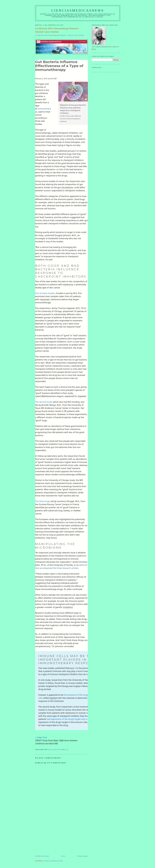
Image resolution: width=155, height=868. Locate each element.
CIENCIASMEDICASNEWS (78, 10)
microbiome (67, 187)
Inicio (63, 856)
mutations (68, 607)
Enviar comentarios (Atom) (54, 861)
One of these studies (45, 293)
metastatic (45, 299)
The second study (44, 402)
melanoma (68, 284)
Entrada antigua (83, 856)
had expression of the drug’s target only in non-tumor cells (75, 719)
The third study (42, 501)
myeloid (53, 698)
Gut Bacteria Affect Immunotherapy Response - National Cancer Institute (60, 35)
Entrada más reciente (42, 856)
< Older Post (41, 737)
